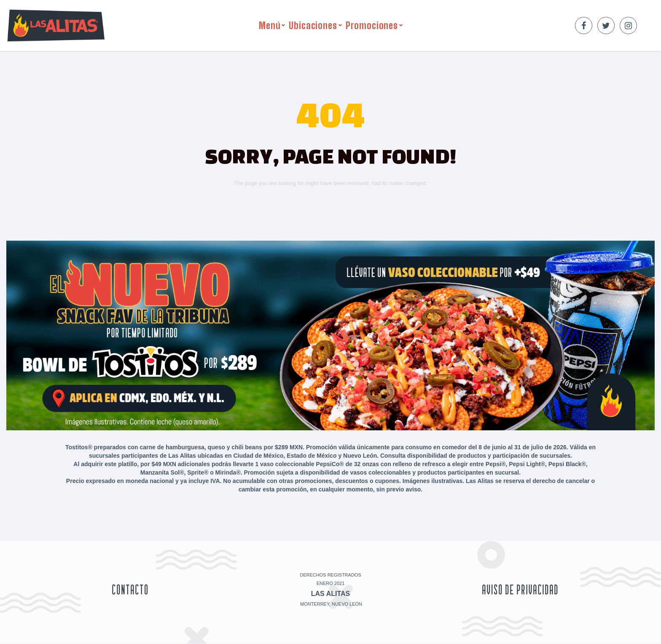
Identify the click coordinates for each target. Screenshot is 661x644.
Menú (270, 25)
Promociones (372, 25)
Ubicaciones (313, 25)
